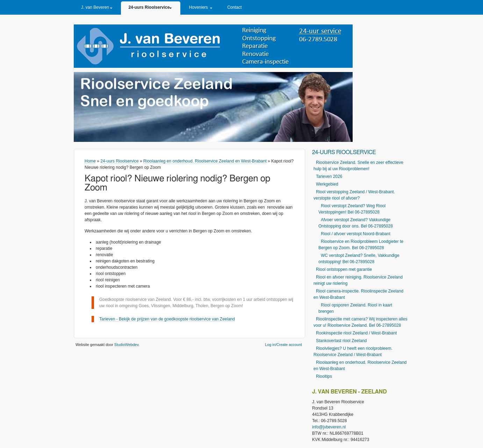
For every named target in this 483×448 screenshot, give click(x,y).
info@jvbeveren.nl (329, 427)
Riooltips (324, 376)
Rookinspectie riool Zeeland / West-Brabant (356, 333)
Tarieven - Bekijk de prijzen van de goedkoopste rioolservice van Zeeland (167, 319)
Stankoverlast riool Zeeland (341, 341)
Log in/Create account (283, 345)
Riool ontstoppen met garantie (344, 269)
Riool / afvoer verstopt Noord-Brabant (356, 234)
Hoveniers (199, 7)
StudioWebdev (126, 345)
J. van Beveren (95, 7)
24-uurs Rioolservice (149, 7)
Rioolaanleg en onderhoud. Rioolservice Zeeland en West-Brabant (205, 161)
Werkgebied (327, 184)
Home (90, 161)
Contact (234, 7)
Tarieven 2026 (329, 176)
